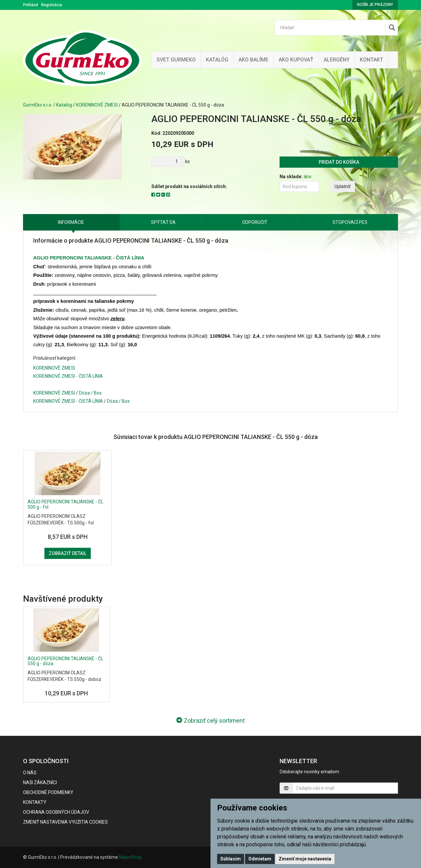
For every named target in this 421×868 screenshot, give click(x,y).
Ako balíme (253, 60)
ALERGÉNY (337, 60)
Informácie (71, 222)
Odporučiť (255, 222)
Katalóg (64, 105)
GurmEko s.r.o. (38, 105)
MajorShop (130, 857)
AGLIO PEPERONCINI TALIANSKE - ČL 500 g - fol (65, 504)
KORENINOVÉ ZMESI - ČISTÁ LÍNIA (68, 376)
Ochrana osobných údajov (56, 812)
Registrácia (52, 5)
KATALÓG (217, 60)
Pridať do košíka (339, 162)
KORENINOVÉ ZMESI (97, 105)
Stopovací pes (350, 222)
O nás (30, 773)
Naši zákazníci (40, 783)
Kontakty (35, 802)
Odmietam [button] (260, 859)
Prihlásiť (31, 5)
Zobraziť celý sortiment (210, 721)
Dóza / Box (90, 393)
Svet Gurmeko (176, 60)
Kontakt (371, 60)
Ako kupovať (296, 60)
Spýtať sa (163, 222)
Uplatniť (343, 186)
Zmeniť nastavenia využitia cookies (65, 822)
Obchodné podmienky (48, 792)
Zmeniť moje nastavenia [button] (305, 859)
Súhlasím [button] (231, 859)
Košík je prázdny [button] (375, 5)
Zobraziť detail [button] (68, 553)
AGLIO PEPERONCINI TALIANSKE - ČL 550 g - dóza (65, 661)
